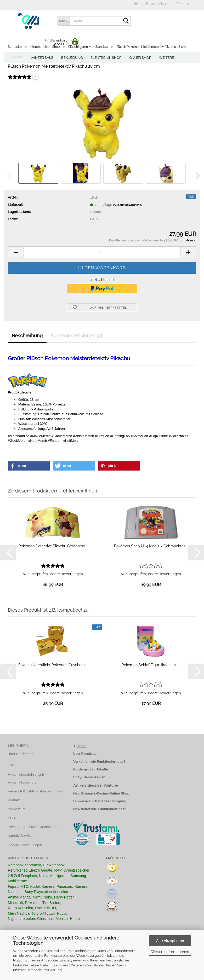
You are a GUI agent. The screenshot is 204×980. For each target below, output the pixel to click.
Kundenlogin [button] (157, 4)
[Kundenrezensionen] (20, 80)
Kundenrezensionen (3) (76, 336)
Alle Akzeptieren (170, 941)
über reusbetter (20, 754)
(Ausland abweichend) (127, 205)
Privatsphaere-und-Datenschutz (33, 827)
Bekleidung (72, 58)
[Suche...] (63, 21)
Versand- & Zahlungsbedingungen (35, 791)
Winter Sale (42, 58)
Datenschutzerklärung (44, 970)
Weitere (166, 58)
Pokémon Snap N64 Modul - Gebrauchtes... (151, 546)
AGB (11, 818)
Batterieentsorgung (111, 801)
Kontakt (14, 800)
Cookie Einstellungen (25, 845)
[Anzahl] (102, 252)
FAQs (12, 765)
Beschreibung (27, 336)
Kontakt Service (20, 836)
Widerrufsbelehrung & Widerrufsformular (26, 778)
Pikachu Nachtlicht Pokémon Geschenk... (53, 665)
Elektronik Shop (106, 58)
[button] (136, 5)
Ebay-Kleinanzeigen (89, 777)
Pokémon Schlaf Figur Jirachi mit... (151, 665)
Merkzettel (186, 4)
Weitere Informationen (170, 952)
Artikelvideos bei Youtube (96, 785)
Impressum (17, 809)
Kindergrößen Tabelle (91, 769)
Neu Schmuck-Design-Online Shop (101, 793)
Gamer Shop (140, 58)
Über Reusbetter (85, 754)
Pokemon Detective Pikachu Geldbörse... (53, 546)
